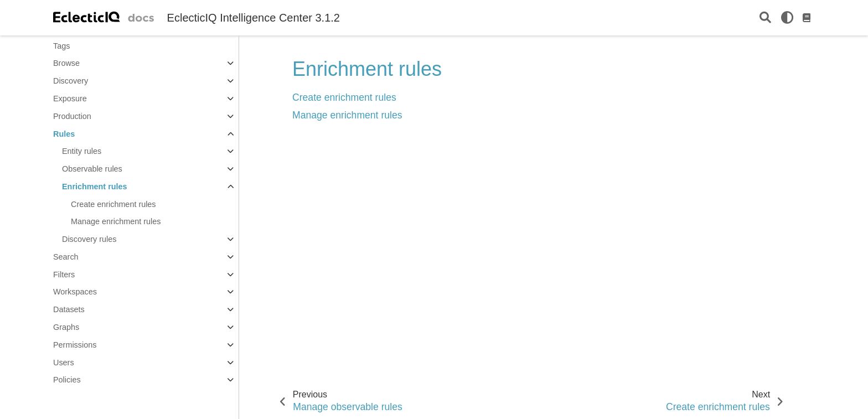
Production (72, 116)
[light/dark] (787, 18)
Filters (64, 275)
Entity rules (82, 151)
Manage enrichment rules (116, 221)
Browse (66, 63)
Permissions (75, 345)
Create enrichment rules (113, 204)
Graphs (66, 327)
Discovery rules (89, 239)
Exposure (70, 99)
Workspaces (75, 292)
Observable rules (92, 169)
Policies (67, 380)
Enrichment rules (95, 187)
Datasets (69, 309)
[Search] (765, 18)
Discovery (71, 81)
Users (64, 363)
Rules (64, 134)
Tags (61, 46)
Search (66, 257)
